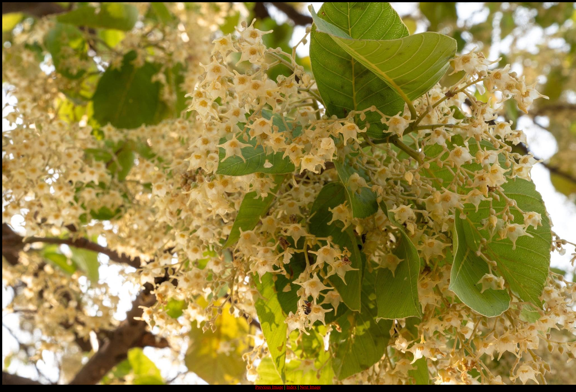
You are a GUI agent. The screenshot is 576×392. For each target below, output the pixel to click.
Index (291, 387)
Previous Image (269, 387)
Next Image (310, 387)
